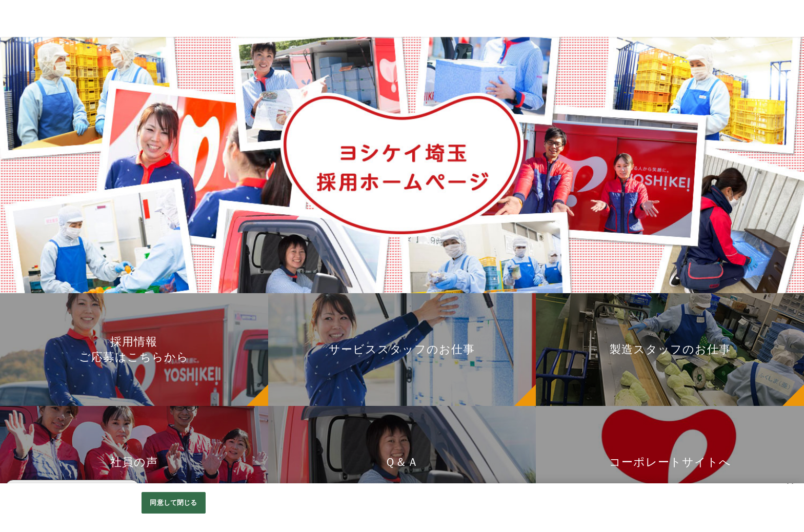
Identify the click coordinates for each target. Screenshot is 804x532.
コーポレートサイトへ (44, 208)
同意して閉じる (173, 503)
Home (16, 112)
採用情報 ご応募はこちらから (56, 130)
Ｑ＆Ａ (16, 189)
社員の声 (21, 169)
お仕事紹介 (24, 150)
